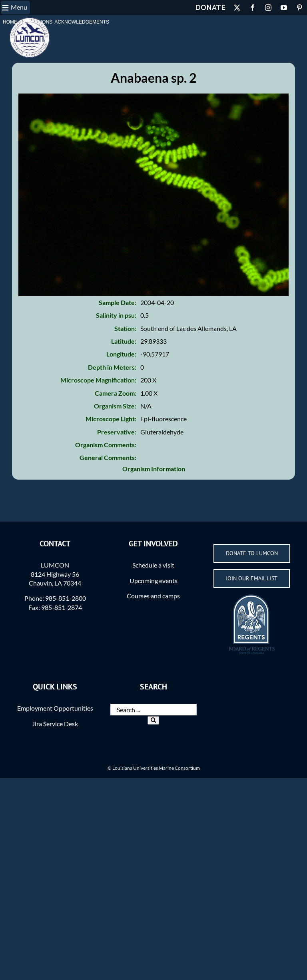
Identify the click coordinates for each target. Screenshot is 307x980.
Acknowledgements (82, 22)
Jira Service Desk (55, 724)
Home (10, 22)
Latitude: (124, 341)
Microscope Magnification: (98, 380)
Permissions (36, 22)
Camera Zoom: (116, 393)
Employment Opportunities (55, 708)
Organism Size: (115, 406)
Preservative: (117, 432)
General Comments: (108, 457)
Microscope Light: (111, 419)
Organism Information (154, 469)
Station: (125, 328)
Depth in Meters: (112, 367)
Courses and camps (153, 596)
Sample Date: (118, 302)
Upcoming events (153, 581)
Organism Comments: (106, 445)
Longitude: (121, 354)
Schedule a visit (153, 565)
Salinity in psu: (116, 315)
